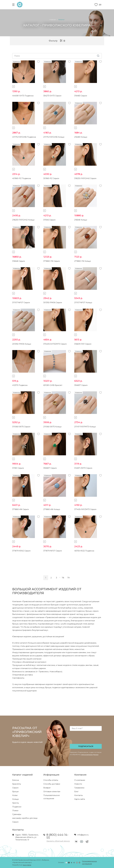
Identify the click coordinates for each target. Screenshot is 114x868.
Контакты (78, 795)
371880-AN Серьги (21, 509)
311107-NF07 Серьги (21, 303)
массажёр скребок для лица (25, 818)
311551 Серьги (18, 468)
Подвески (17, 807)
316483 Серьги (81, 96)
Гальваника (79, 788)
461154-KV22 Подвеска (84, 551)
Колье (15, 795)
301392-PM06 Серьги (53, 303)
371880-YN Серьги (52, 261)
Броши (15, 792)
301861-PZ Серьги (51, 178)
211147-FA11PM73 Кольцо (85, 427)
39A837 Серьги (50, 468)
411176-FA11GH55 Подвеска (24, 137)
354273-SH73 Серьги (52, 96)
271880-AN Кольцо (52, 509)
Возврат (47, 788)
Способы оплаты (51, 780)
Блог (76, 792)
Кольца (15, 799)
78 (63, 578)
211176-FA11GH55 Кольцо (54, 137)
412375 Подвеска (20, 385)
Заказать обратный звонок (58, 841)
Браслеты (17, 784)
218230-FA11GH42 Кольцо (23, 220)
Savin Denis (27, 865)
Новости (78, 784)
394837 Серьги (81, 385)
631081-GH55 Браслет (53, 385)
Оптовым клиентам (52, 792)
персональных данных (90, 754)
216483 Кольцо (81, 137)
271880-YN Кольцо (83, 261)
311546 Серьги (49, 220)
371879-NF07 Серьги (53, 551)
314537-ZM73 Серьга (83, 468)
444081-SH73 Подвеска (23, 96)
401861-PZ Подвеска (22, 178)
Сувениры (17, 814)
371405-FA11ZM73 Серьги (85, 509)
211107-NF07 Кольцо (83, 303)
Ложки (15, 811)
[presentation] (86, 738)
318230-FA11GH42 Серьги (85, 178)
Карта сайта (80, 799)
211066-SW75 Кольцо (52, 427)
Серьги (15, 788)
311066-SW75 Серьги (21, 427)
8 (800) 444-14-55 (57, 836)
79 (68, 578)
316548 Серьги (19, 261)
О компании (80, 780)
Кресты (16, 803)
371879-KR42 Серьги (21, 551)
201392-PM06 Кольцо (22, 344)
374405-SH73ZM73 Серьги (55, 344)
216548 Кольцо (81, 220)
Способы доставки (52, 784)
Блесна (16, 780)
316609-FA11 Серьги (83, 344)
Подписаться (86, 746)
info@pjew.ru (83, 835)
